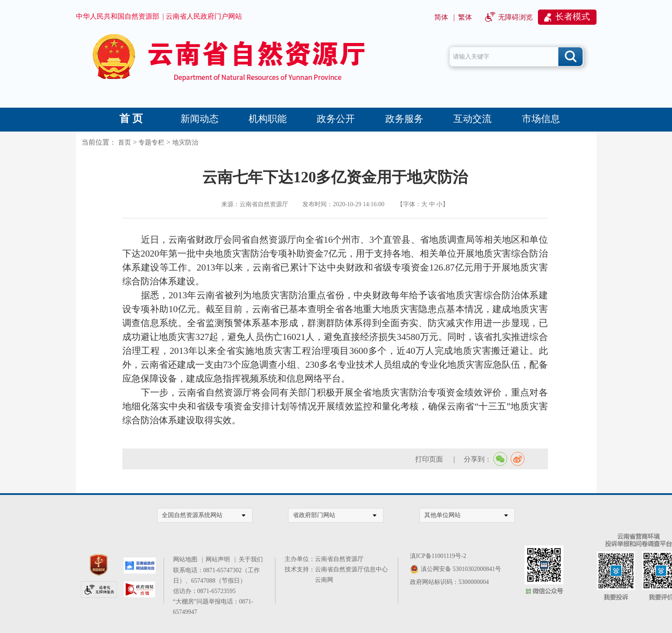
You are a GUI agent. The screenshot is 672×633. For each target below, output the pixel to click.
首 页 (131, 119)
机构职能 (268, 119)
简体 (441, 17)
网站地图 (187, 559)
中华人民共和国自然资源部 (118, 16)
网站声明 (219, 559)
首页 (125, 142)
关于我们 (251, 559)
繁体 (465, 17)
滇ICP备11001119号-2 (438, 556)
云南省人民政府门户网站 (204, 16)
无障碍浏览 (515, 17)
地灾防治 (185, 142)
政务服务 (404, 119)
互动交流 (472, 119)
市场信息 (541, 119)
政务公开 (336, 119)
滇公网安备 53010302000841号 (461, 569)
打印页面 (430, 459)
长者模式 (573, 16)
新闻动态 (200, 119)
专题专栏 (151, 142)
